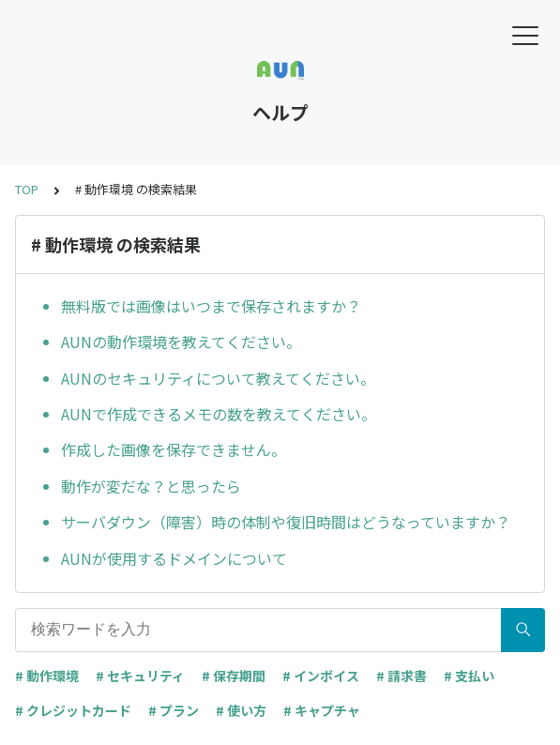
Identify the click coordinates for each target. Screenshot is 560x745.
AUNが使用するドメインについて (174, 558)
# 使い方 (241, 710)
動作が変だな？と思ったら (151, 486)
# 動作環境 (47, 676)
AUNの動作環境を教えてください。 (181, 342)
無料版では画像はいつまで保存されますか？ (211, 306)
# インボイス (321, 676)
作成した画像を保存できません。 (174, 449)
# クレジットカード (73, 710)
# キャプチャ (322, 710)
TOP (27, 189)
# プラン (174, 710)
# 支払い (469, 676)
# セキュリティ (140, 676)
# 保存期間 (234, 676)
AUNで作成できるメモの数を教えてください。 (219, 414)
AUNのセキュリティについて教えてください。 (218, 378)
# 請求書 (401, 676)
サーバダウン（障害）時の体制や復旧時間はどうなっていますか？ (286, 522)
